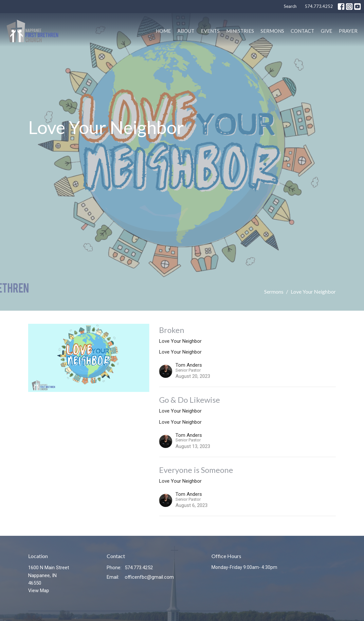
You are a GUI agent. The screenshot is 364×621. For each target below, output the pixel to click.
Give (327, 31)
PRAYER (348, 31)
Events (210, 31)
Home (163, 31)
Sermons (272, 31)
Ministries (240, 31)
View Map (39, 591)
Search (290, 6)
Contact (302, 31)
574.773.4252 (319, 6)
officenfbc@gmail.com (149, 577)
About (186, 31)
